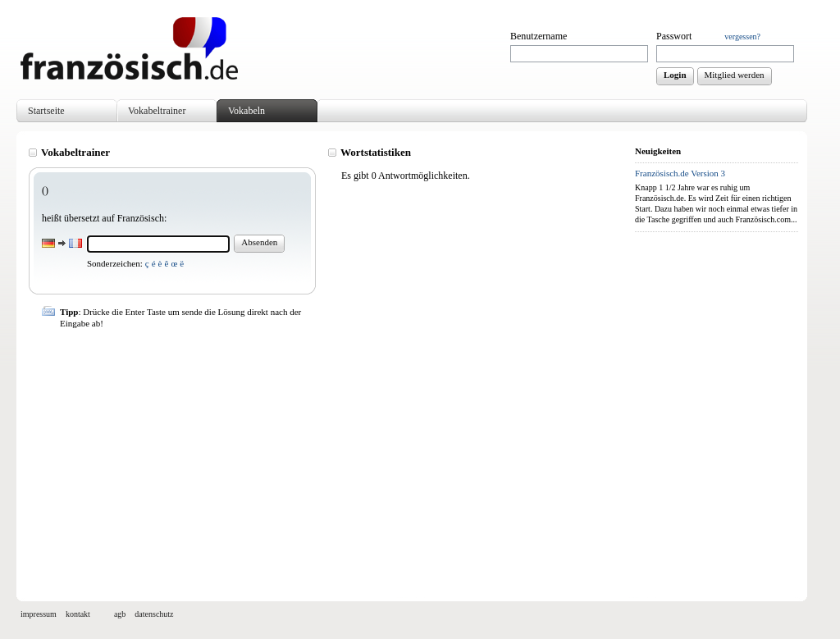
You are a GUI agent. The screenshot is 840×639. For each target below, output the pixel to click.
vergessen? (742, 37)
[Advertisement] (328, 458)
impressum (39, 614)
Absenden (259, 242)
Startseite (46, 111)
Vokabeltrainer (157, 111)
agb (120, 614)
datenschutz (154, 614)
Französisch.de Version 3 (680, 173)
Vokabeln (247, 111)
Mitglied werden (735, 75)
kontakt (78, 614)
